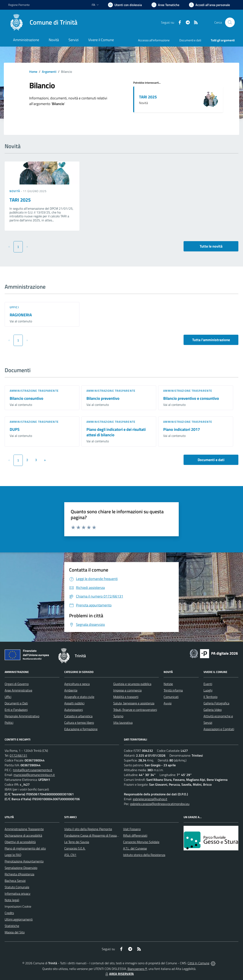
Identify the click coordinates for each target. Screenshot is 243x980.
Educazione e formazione (81, 729)
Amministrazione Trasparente (24, 829)
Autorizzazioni (74, 710)
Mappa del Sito (15, 932)
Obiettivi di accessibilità (20, 842)
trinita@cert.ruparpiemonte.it (33, 770)
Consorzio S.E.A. (75, 848)
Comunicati (171, 697)
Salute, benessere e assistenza (134, 703)
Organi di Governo (17, 684)
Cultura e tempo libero (79, 723)
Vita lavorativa (123, 723)
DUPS (15, 429)
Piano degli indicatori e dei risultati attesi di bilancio (116, 432)
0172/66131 (18, 755)
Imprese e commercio (127, 690)
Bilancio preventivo (103, 398)
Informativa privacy (18, 894)
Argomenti (49, 72)
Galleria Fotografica (216, 703)
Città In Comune (198, 963)
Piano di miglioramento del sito (25, 848)
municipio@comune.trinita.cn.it (34, 775)
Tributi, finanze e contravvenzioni (135, 710)
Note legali (12, 900)
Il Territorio (210, 697)
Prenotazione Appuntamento (24, 861)
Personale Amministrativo (22, 716)
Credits (9, 913)
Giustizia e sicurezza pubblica (132, 684)
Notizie (168, 684)
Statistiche (12, 926)
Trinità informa (173, 690)
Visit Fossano (132, 829)
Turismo (118, 716)
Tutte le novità (211, 246)
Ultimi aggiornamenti (19, 919)
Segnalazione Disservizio (21, 868)
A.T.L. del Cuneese (135, 848)
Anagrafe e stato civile (79, 697)
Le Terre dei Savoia (77, 842)
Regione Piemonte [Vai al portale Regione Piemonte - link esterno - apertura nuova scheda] (19, 5)
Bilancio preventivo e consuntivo (191, 398)
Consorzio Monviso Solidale (141, 842)
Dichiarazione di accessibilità (23, 835)
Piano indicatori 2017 (182, 429)
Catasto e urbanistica (78, 716)
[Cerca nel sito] (230, 22)
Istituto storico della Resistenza (144, 855)
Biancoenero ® (137, 969)
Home (33, 72)
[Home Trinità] (43, 22)
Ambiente (71, 690)
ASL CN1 (70, 855)
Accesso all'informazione (154, 40)
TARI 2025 (148, 97)
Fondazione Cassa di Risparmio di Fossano (92, 835)
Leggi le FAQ (13, 855)
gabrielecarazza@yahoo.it (150, 799)
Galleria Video (213, 710)
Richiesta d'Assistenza (19, 874)
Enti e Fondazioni (16, 710)
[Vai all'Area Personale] (209, 5)
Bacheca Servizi (15, 881)
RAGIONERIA (21, 315)
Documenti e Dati (16, 703)
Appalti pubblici (74, 703)
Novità (15, 191)
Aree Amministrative (18, 690)
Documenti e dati (211, 460)
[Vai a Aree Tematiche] (165, 5)
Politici (9, 723)
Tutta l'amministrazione (211, 340)
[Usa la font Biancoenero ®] (125, 5)
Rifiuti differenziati (135, 835)
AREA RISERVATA (119, 974)
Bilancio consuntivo (26, 398)
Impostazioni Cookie (18, 906)
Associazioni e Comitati (219, 729)
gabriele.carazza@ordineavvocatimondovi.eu (160, 804)
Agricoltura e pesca (77, 684)
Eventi (208, 684)
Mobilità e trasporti (126, 697)
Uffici (14, 307)
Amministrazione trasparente (34, 391)
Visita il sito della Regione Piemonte (88, 829)
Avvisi (168, 703)
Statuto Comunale (17, 887)
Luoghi (208, 690)
